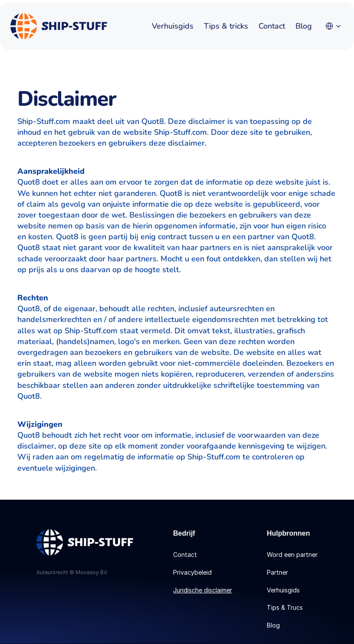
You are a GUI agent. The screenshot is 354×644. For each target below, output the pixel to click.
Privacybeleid (192, 572)
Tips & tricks (226, 26)
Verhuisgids (173, 26)
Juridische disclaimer (203, 590)
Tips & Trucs (285, 607)
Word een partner (292, 555)
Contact (272, 26)
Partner (277, 572)
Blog (304, 26)
